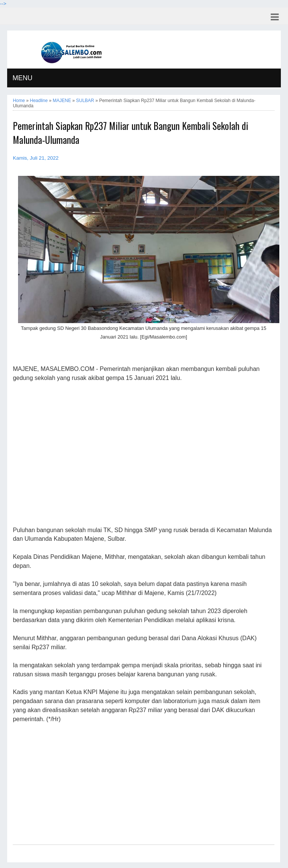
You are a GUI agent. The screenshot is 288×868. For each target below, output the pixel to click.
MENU (22, 78)
